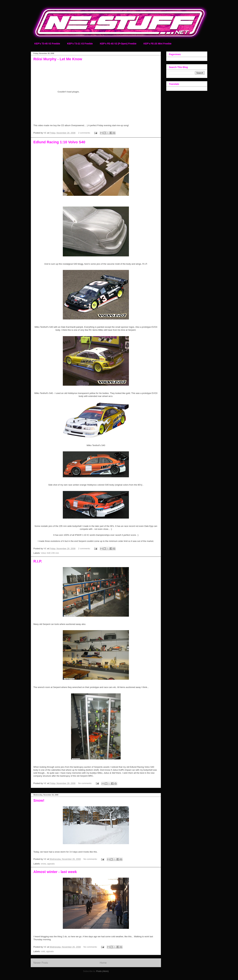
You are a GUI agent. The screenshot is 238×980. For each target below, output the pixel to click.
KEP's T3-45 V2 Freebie (47, 44)
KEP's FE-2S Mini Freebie (157, 44)
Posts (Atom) (102, 971)
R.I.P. (38, 561)
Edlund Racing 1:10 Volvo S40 (59, 142)
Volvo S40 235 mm (50, 553)
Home (103, 963)
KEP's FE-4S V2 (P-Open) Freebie (118, 44)
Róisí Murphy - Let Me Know (58, 59)
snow (43, 864)
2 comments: (85, 133)
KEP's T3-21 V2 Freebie (80, 44)
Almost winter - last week (55, 872)
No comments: (85, 783)
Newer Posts (41, 963)
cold (43, 951)
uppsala (51, 864)
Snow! (39, 800)
